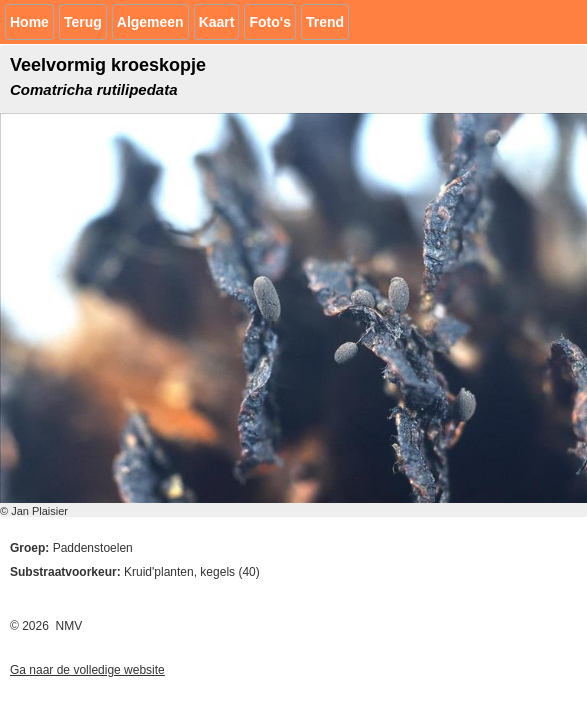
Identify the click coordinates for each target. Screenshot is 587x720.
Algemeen (150, 22)
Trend (325, 22)
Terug (83, 22)
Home (29, 22)
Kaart (217, 22)
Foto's (269, 22)
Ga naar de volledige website (87, 670)
